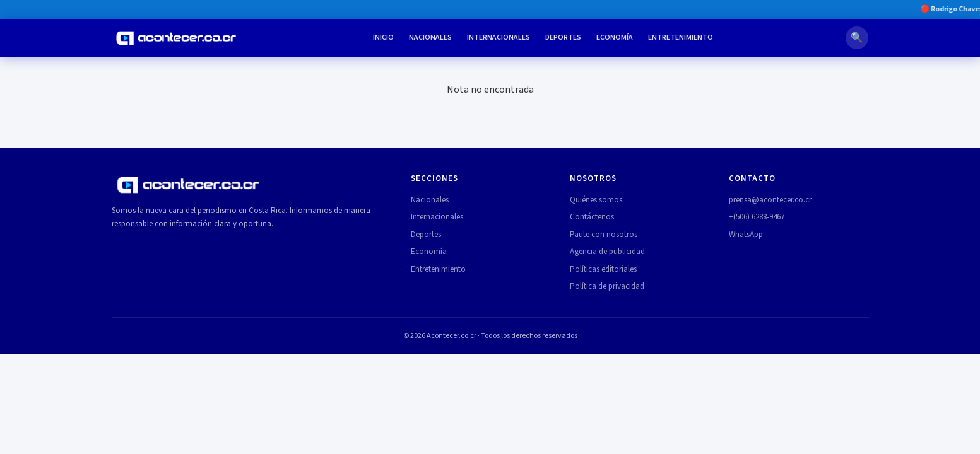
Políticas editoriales (603, 269)
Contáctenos (592, 217)
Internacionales (499, 38)
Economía (615, 38)
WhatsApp (746, 235)
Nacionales (430, 38)
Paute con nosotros (604, 235)
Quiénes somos (596, 200)
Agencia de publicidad (607, 252)
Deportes (563, 38)
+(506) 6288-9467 (757, 217)
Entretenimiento (681, 38)
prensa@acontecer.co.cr (770, 200)
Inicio (383, 38)
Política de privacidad (607, 286)
